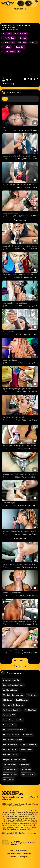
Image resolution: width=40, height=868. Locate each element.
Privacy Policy (28, 853)
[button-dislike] (10, 80)
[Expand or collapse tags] (19, 51)
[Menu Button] (21, 3)
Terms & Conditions (21, 850)
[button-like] (7, 80)
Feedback (13, 857)
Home (4, 29)
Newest (9, 29)
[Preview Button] (35, 123)
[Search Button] (28, 3)
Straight (15, 29)
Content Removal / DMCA (14, 853)
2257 (12, 850)
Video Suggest (23, 857)
